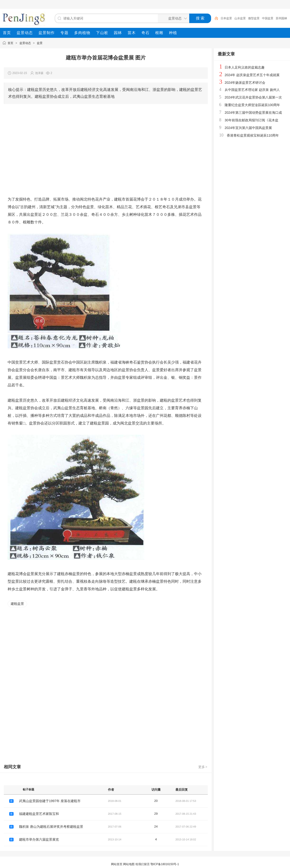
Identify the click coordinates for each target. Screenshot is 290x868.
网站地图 (129, 864)
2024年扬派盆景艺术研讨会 (245, 83)
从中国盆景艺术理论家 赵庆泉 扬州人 (252, 90)
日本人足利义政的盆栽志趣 (245, 67)
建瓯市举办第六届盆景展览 (39, 839)
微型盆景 (254, 18)
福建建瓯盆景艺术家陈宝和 (39, 814)
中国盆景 (268, 18)
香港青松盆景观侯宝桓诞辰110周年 (253, 135)
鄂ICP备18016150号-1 (165, 864)
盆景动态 (25, 43)
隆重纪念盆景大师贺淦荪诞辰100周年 (252, 105)
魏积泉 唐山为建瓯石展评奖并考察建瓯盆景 (51, 827)
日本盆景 (226, 18)
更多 (203, 767)
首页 (10, 43)
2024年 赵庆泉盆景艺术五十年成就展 (252, 75)
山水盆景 (240, 18)
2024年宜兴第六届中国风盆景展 (248, 128)
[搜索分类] (173, 18)
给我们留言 (143, 864)
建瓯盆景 (17, 604)
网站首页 (117, 864)
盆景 (40, 43)
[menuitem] (7, 33)
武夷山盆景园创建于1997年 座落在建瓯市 (50, 801)
